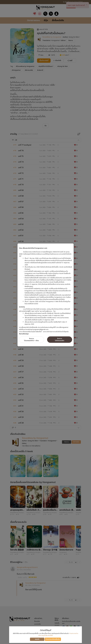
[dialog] (45, 322)
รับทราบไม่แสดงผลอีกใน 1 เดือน (31, 340)
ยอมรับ (37, 639)
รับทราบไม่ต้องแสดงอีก (60, 340)
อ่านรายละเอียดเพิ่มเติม (53, 639)
